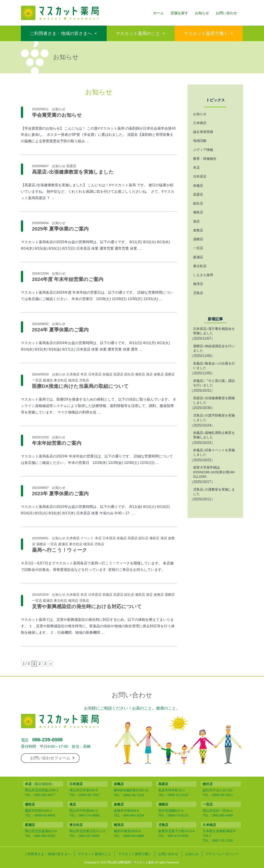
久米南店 (73, 374)
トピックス (215, 100)
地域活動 (200, 141)
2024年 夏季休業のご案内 (60, 330)
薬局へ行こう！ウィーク (60, 550)
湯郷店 (170, 374)
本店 (84, 374)
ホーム (158, 13)
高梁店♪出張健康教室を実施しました (73, 172)
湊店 (149, 374)
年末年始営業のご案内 (57, 443)
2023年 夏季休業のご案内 (60, 494)
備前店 (140, 374)
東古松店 (60, 380)
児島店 (84, 380)
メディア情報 (203, 150)
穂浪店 (73, 380)
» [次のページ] (51, 664)
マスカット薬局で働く (206, 33)
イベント (87, 538)
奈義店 (107, 374)
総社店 (129, 374)
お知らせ (202, 13)
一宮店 (37, 380)
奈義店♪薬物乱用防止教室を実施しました (214, 435)
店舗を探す (179, 13)
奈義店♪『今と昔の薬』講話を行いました (214, 383)
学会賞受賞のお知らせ (57, 115)
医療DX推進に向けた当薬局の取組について (80, 386)
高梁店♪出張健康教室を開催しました (214, 400)
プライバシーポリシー (222, 854)
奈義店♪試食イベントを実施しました (214, 452)
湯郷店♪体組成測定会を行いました (214, 348)
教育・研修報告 (205, 159)
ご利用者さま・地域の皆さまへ (61, 33)
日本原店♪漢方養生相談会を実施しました (214, 331)
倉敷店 (159, 374)
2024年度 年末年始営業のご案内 (68, 279)
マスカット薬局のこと (138, 33)
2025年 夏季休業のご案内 (60, 229)
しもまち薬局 (203, 275)
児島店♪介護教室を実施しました (214, 492)
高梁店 (71, 166)
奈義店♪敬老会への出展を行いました (214, 366)
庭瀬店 (48, 380)
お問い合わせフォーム (52, 758)
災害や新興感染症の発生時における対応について (87, 606)
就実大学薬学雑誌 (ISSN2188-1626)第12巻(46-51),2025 (214, 472)
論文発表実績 (203, 132)
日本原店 (95, 374)
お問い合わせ (226, 13)
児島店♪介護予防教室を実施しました (214, 418)
